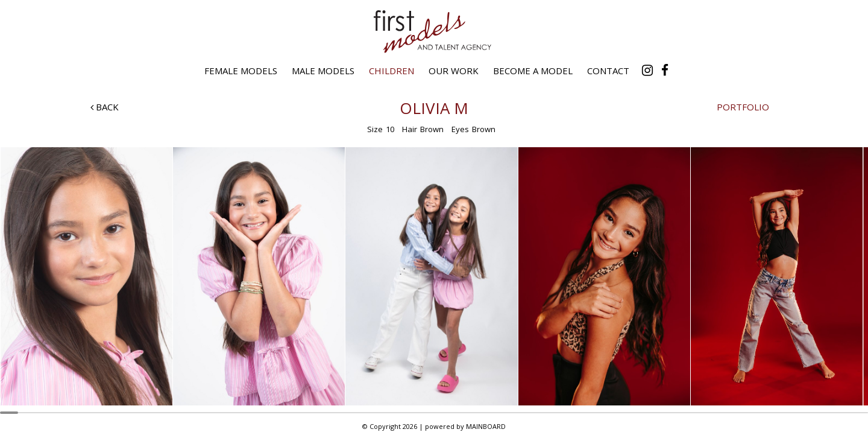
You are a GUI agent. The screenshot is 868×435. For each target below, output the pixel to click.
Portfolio (743, 107)
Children (392, 71)
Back (105, 107)
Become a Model (533, 71)
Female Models (241, 71)
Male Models (323, 71)
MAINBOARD (486, 426)
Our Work (454, 71)
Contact (608, 71)
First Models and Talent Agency (434, 31)
